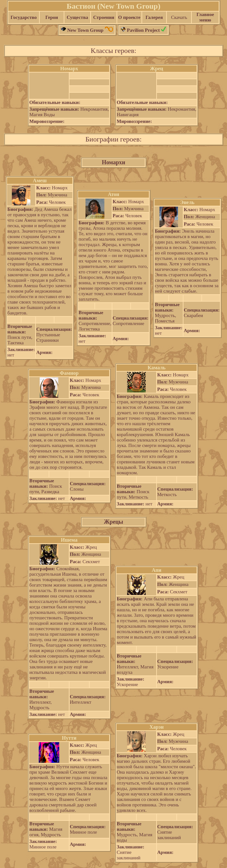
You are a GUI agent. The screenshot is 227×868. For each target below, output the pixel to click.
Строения (104, 17)
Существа (77, 17)
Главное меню (205, 17)
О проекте (129, 17)
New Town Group (87, 30)
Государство (24, 17)
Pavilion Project (143, 30)
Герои (52, 17)
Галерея (154, 17)
